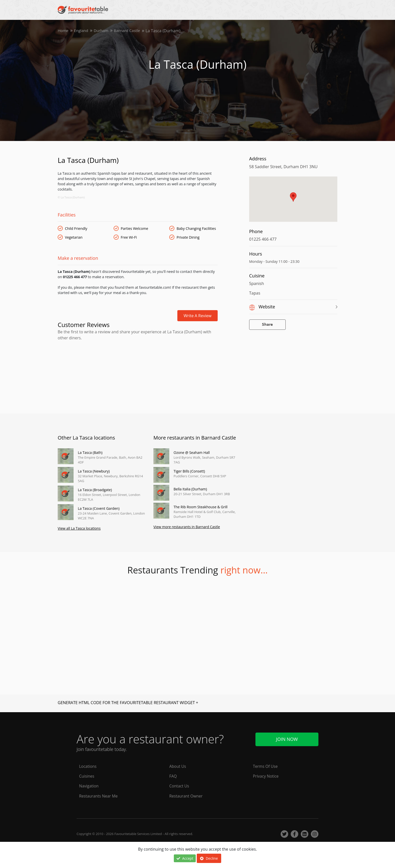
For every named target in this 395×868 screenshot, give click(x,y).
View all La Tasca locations (79, 529)
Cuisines (87, 776)
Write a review (198, 316)
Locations (88, 766)
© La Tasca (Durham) (71, 197)
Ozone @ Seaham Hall (192, 453)
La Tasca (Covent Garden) (99, 508)
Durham (103, 31)
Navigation (89, 786)
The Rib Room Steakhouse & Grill (201, 507)
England (82, 31)
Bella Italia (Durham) (190, 489)
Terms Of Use (266, 766)
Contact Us (179, 786)
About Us (178, 766)
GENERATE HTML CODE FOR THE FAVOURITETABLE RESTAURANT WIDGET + (128, 703)
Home (63, 31)
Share (267, 325)
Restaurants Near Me (99, 796)
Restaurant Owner (186, 796)
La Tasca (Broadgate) (95, 490)
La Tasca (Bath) (90, 453)
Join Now (287, 738)
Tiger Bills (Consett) (189, 471)
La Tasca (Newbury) (94, 471)
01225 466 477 (263, 239)
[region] (293, 202)
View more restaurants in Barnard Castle (187, 528)
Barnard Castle (130, 31)
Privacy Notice (266, 776)
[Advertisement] (138, 362)
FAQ (173, 776)
